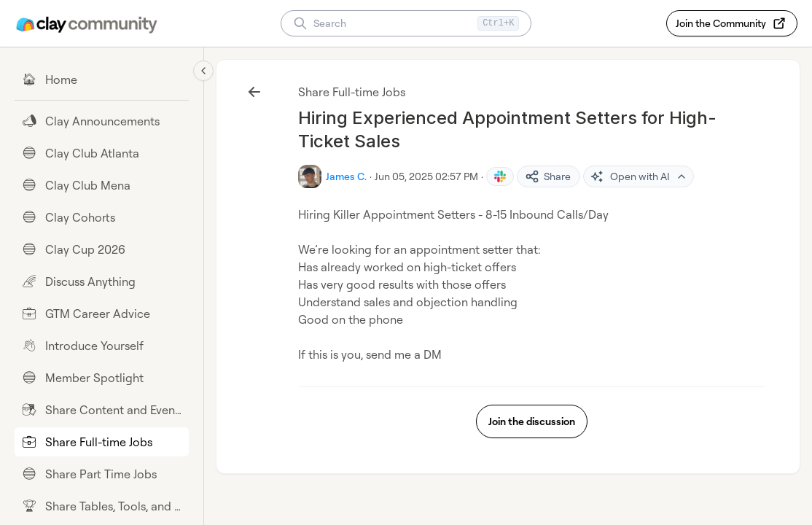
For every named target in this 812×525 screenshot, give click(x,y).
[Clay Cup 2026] (102, 249)
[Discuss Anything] (102, 281)
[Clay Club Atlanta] (102, 153)
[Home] (102, 79)
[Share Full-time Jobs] (102, 442)
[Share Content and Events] (102, 410)
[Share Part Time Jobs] (102, 474)
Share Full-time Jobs (352, 92)
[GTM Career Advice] (102, 314)
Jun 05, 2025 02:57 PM (426, 176)
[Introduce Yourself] (102, 346)
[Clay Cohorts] (102, 217)
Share (548, 176)
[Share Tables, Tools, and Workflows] (102, 506)
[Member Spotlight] (102, 378)
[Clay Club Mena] (102, 185)
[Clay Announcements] (102, 121)
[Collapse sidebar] (203, 71)
